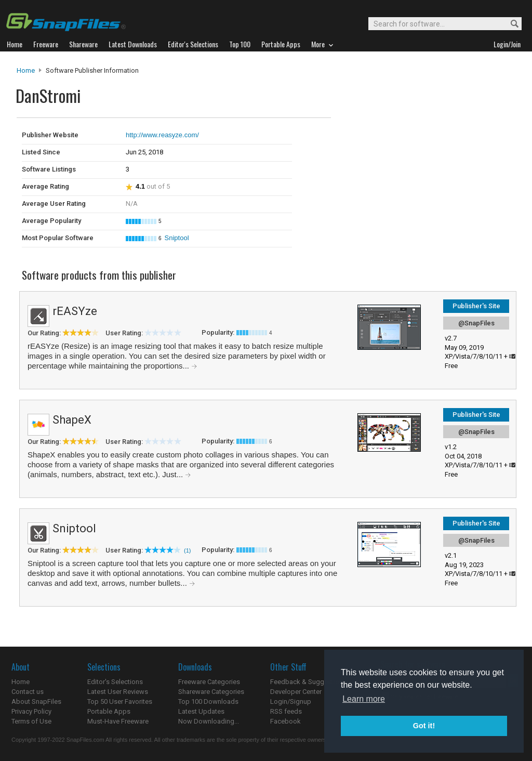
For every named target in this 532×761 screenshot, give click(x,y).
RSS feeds (286, 711)
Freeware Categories (209, 682)
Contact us (28, 692)
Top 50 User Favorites (120, 701)
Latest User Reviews (118, 692)
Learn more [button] (364, 699)
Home (26, 70)
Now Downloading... (209, 721)
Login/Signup (291, 701)
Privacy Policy (31, 711)
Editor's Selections (115, 682)
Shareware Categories (211, 692)
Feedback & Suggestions (308, 682)
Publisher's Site (476, 306)
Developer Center (296, 692)
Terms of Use (31, 721)
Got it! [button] (424, 726)
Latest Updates (201, 711)
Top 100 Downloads (208, 701)
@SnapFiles (476, 323)
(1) (187, 550)
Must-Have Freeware (118, 721)
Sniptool (177, 238)
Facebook (285, 721)
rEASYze (75, 311)
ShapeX (72, 420)
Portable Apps (109, 711)
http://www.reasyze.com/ (162, 135)
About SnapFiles (36, 701)
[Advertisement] (401, 139)
